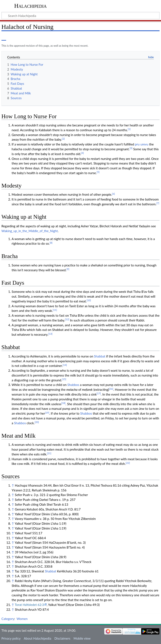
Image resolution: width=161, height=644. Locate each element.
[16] (111, 389)
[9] (68, 269)
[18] (63, 403)
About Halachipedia (37, 638)
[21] (49, 453)
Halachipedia (31, 6)
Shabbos (73, 385)
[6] (113, 194)
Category (8, 619)
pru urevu (142, 144)
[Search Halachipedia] (80, 15)
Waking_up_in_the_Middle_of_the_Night (30, 231)
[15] (64, 379)
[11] (55, 310)
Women (22, 619)
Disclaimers (62, 638)
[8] (51, 243)
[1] (129, 129)
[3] (131, 148)
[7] (158, 203)
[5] (98, 172)
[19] (47, 413)
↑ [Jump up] (13, 485)
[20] (37, 422)
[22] (128, 463)
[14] (65, 365)
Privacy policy (11, 638)
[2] (63, 139)
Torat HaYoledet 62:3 (29, 605)
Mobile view (82, 638)
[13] (50, 334)
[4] (82, 153)
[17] (99, 393)
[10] (89, 300)
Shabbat (100, 356)
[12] (67, 319)
